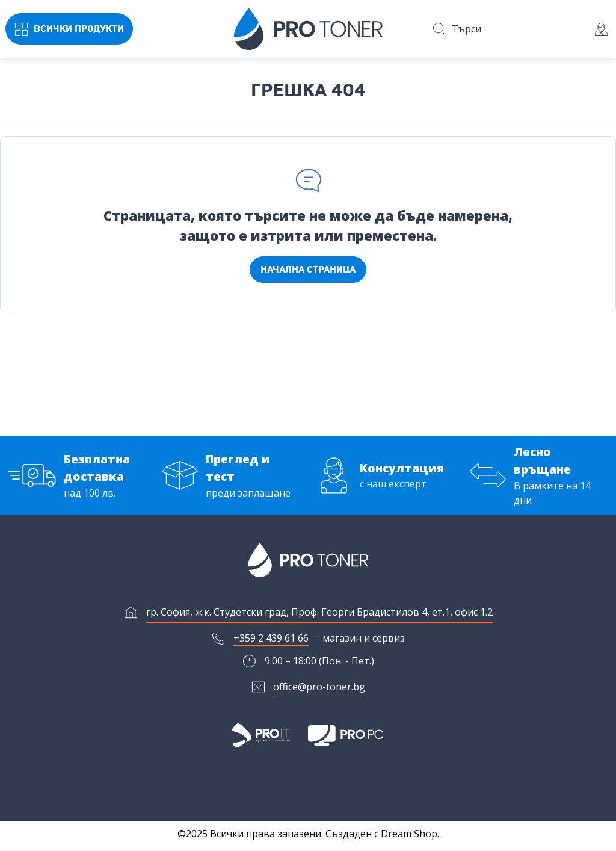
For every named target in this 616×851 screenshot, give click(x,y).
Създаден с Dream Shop (381, 834)
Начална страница (308, 270)
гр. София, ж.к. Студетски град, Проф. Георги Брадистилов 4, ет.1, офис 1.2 (319, 616)
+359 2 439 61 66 (271, 643)
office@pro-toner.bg (319, 692)
